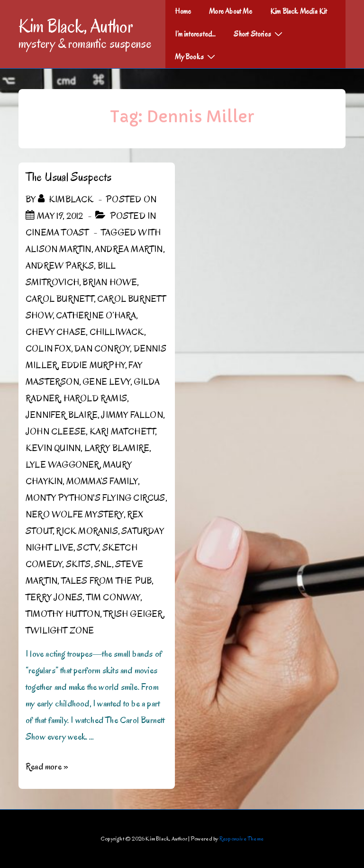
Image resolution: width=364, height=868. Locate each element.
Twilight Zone (60, 631)
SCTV (88, 548)
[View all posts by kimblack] (67, 199)
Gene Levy (106, 382)
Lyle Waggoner (63, 465)
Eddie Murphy (93, 365)
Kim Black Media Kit (299, 11)
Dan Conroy (102, 349)
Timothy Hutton (63, 614)
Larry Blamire (117, 448)
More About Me (231, 11)
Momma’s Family (102, 481)
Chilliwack (117, 332)
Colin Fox (48, 349)
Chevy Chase (56, 332)
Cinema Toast (57, 233)
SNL (103, 564)
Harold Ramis (95, 398)
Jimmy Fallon (132, 415)
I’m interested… (195, 34)
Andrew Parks (60, 266)
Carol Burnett (60, 299)
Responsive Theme (241, 838)
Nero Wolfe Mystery (75, 515)
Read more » (47, 767)
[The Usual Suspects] (60, 216)
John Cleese (56, 432)
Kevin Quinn (53, 448)
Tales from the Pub (107, 581)
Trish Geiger (133, 614)
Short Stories (259, 34)
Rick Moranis (87, 531)
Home (183, 11)
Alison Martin (59, 249)
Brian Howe (110, 282)
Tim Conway (113, 597)
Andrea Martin (129, 249)
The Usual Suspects (69, 177)
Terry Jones (54, 597)
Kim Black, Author (76, 26)
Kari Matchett (123, 432)
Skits (78, 564)
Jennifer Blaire (62, 415)
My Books (196, 56)
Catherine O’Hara (96, 316)
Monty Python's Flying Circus (96, 498)
